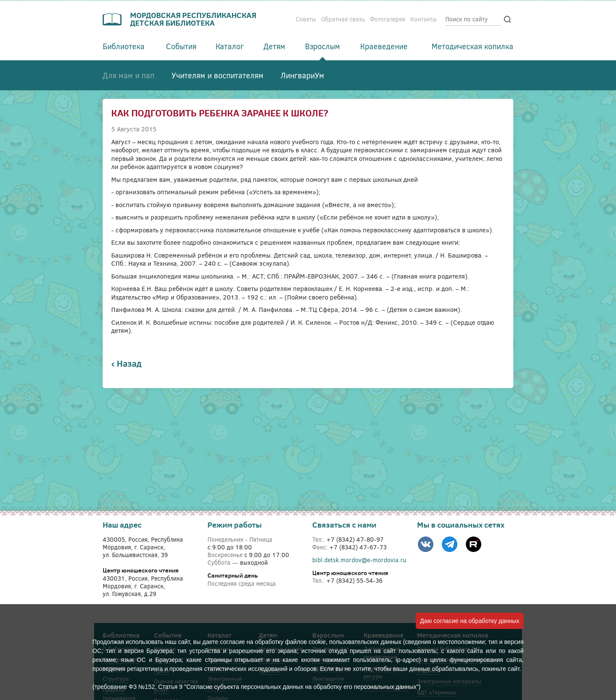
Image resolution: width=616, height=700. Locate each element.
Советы (306, 19)
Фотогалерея (388, 19)
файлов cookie (306, 642)
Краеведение (384, 46)
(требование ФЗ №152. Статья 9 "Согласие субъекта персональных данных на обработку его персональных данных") (256, 687)
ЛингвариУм (302, 75)
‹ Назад (126, 363)
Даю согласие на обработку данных (470, 621)
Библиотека (124, 46)
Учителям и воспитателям (218, 75)
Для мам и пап (129, 75)
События (181, 46)
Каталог (230, 46)
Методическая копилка (472, 46)
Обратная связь (343, 19)
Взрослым (323, 46)
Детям (274, 46)
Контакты (423, 19)
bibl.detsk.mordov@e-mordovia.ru (359, 560)
